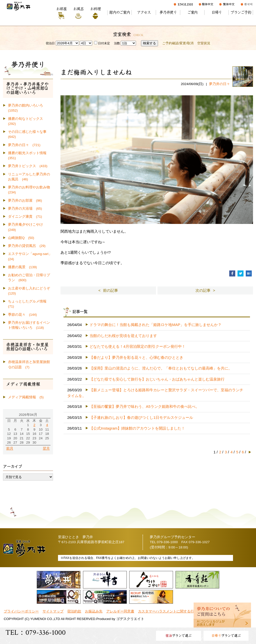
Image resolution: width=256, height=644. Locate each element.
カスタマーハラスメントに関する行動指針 (171, 611)
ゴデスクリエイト (130, 619)
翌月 (46, 448)
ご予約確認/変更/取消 (178, 43)
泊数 (117, 43)
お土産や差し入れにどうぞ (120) (30, 291)
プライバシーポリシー (21, 611)
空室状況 (204, 43)
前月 (10, 448)
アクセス (144, 12)
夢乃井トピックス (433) (28, 166)
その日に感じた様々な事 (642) (29, 134)
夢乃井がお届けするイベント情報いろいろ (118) (29, 325)
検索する (149, 43)
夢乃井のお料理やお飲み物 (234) (30, 190)
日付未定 (102, 43)
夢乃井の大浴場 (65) (25, 209)
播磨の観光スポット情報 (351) (29, 155)
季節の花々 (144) (22, 315)
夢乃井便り (168, 12)
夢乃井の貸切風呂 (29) (27, 246)
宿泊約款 (74, 611)
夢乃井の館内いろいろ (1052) (27, 108)
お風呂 (78, 9)
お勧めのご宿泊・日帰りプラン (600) (29, 278)
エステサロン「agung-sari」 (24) (30, 256)
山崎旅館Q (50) (21, 238)
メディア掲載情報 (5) (26, 397)
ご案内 (192, 12)
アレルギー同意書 (120, 611)
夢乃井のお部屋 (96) (25, 201)
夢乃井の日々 (219, 84)
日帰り (217, 12)
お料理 (95, 9)
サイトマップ (53, 611)
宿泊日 (50, 43)
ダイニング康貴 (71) (25, 217)
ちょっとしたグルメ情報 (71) (29, 304)
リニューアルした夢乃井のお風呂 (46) (29, 177)
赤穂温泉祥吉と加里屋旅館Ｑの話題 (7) (29, 364)
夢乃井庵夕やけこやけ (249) (27, 227)
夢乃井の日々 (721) (24, 145)
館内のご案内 (120, 12)
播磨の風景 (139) (22, 267)
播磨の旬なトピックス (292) (27, 121)
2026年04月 (28, 415)
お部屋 (61, 9)
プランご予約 (241, 12)
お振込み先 (94, 611)
